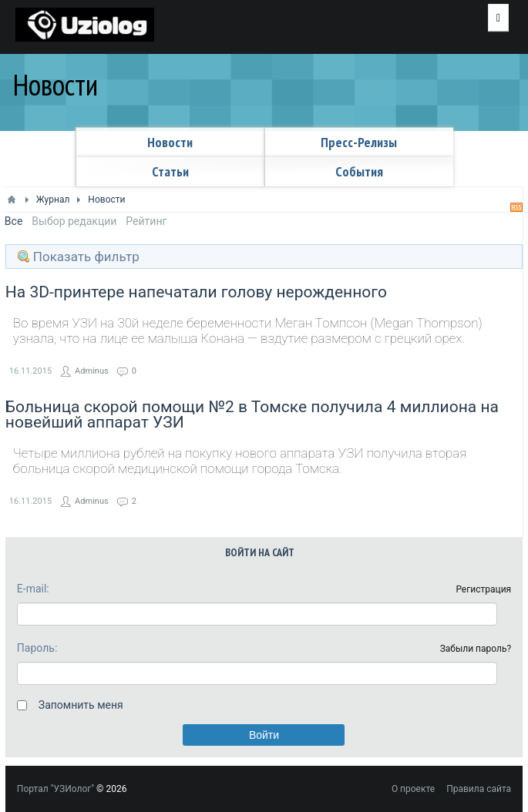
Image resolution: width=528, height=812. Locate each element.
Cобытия (359, 171)
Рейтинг (146, 221)
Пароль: (37, 648)
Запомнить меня (81, 705)
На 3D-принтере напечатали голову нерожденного (196, 292)
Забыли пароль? (476, 649)
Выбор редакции (74, 221)
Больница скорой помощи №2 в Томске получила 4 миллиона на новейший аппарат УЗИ (252, 414)
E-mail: (33, 589)
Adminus (92, 371)
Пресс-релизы (359, 142)
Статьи (170, 171)
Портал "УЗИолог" (55, 789)
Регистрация (483, 589)
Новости (170, 142)
